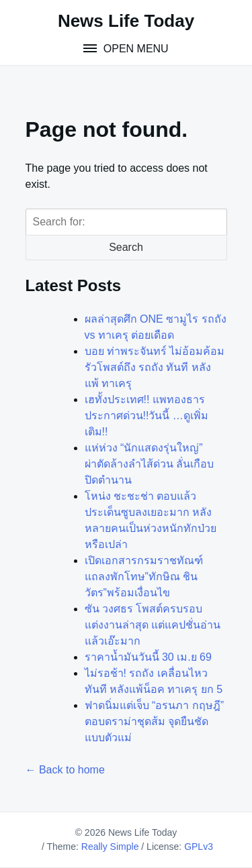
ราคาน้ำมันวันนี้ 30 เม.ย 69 (148, 657)
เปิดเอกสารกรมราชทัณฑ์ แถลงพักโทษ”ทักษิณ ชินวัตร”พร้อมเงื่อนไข (144, 577)
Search (126, 247)
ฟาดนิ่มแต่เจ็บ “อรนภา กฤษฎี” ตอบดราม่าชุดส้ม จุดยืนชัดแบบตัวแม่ (155, 721)
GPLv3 (199, 847)
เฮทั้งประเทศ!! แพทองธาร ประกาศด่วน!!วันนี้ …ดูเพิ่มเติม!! (146, 416)
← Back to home (65, 770)
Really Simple (110, 847)
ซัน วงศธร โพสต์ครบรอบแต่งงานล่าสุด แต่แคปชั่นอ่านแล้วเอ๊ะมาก (153, 625)
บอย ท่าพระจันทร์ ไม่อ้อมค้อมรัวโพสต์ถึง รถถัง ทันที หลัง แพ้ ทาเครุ (155, 367)
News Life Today (126, 21)
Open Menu (134, 49)
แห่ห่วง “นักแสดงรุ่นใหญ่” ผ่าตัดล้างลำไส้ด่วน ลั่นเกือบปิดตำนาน (149, 464)
